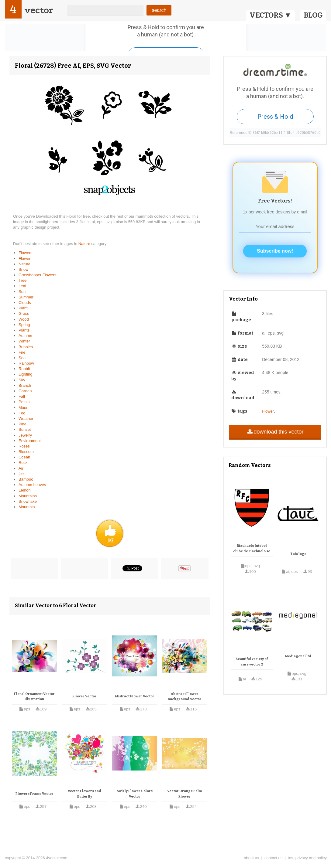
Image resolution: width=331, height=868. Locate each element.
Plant (23, 308)
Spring (24, 325)
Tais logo (298, 554)
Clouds (25, 303)
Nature (85, 244)
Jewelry (25, 435)
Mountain (27, 507)
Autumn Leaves (32, 485)
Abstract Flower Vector (134, 696)
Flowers (26, 253)
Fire (22, 352)
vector (39, 10)
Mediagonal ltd (298, 656)
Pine (22, 424)
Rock (23, 463)
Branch (25, 385)
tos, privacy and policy (307, 858)
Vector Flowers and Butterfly (84, 794)
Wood (24, 319)
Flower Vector (84, 696)
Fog (22, 413)
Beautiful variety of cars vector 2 (252, 662)
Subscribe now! (275, 251)
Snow (24, 269)
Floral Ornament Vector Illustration (34, 697)
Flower (24, 259)
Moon (24, 408)
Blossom (26, 452)
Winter (24, 341)
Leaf (22, 286)
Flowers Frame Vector (34, 794)
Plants (24, 330)
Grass (24, 313)
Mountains (28, 496)
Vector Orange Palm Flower (184, 794)
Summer (26, 297)
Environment (30, 441)
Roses (24, 446)
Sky (22, 380)
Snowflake (28, 501)
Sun (22, 292)
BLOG (313, 15)
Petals (24, 402)
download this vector (275, 432)
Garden (25, 391)
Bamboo (26, 479)
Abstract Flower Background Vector (185, 697)
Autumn (25, 336)
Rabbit (24, 369)
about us (251, 858)
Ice (21, 474)
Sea (22, 358)
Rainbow (26, 363)
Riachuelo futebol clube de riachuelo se (252, 548)
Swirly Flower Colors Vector (135, 794)
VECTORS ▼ (271, 15)
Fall (22, 396)
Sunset (25, 429)
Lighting (26, 374)
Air (21, 468)
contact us (273, 858)
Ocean (24, 457)
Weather (26, 419)
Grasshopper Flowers (37, 275)
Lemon (25, 490)
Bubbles (26, 347)
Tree (22, 280)
